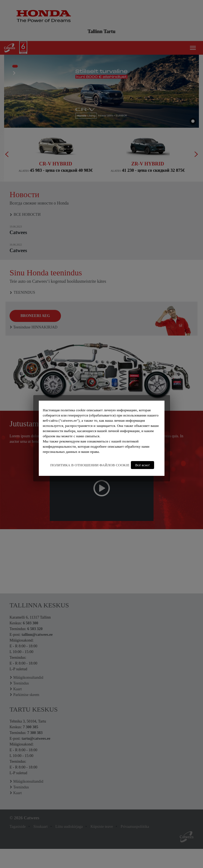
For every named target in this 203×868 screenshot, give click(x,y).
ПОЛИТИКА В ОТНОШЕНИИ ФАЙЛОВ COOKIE (90, 465)
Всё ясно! (142, 465)
